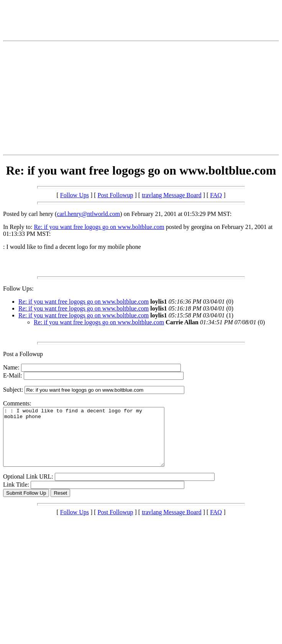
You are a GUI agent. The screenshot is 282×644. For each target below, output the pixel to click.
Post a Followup (23, 354)
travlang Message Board (172, 195)
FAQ (216, 195)
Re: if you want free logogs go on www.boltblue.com (99, 227)
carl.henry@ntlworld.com (88, 214)
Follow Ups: (18, 288)
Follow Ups (75, 195)
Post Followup (116, 195)
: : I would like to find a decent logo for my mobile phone (93, 443)
